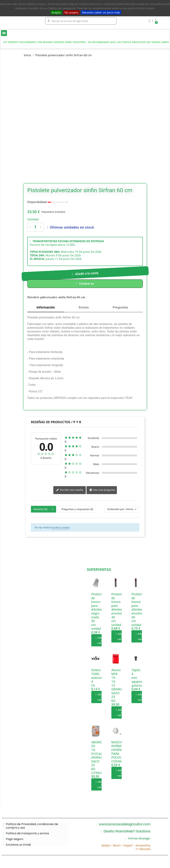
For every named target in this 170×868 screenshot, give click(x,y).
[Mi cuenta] (151, 21)
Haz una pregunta (102, 491)
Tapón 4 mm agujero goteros (137, 679)
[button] (85, 274)
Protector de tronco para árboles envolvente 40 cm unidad (119, 611)
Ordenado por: (116, 510)
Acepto (56, 12)
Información (46, 308)
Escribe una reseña (70, 491)
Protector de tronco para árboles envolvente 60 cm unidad (139, 611)
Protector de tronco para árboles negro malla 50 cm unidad (98, 613)
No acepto (71, 12)
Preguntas (120, 308)
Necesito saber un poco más (101, 12)
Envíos (84, 308)
